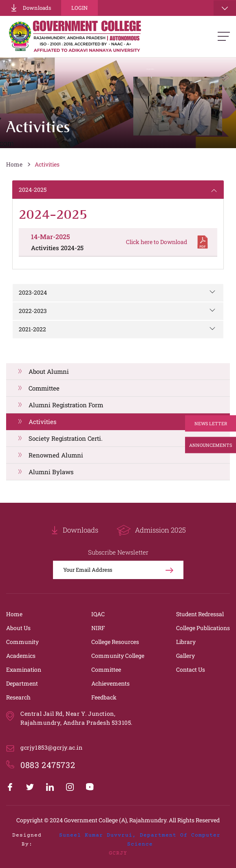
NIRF (98, 628)
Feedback (104, 697)
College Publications (203, 628)
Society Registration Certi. (66, 438)
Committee (44, 388)
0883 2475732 (48, 765)
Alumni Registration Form (66, 405)
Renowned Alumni (56, 455)
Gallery (185, 656)
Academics (21, 656)
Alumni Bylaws (51, 472)
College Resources (115, 642)
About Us (18, 628)
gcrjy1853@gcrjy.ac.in (52, 747)
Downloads (31, 8)
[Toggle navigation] (225, 8)
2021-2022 (32, 329)
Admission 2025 (151, 530)
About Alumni (49, 371)
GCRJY (118, 853)
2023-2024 (33, 292)
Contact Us (191, 669)
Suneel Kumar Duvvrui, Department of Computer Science (140, 840)
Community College (118, 656)
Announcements (211, 445)
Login (79, 8)
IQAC (98, 614)
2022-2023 (33, 311)
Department (22, 683)
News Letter (211, 423)
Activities (47, 164)
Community (22, 642)
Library (186, 642)
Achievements (110, 683)
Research (18, 697)
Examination (24, 669)
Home (14, 164)
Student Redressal (200, 614)
